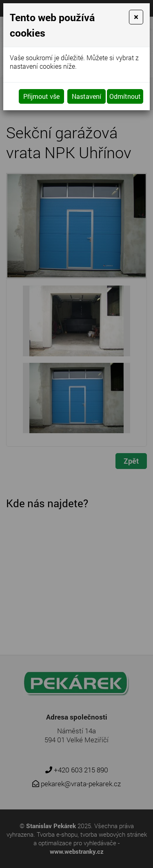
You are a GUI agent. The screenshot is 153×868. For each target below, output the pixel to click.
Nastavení (86, 96)
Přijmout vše (41, 96)
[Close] (136, 17)
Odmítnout (125, 96)
